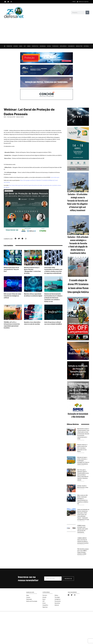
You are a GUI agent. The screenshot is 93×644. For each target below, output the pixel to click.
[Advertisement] (46, 29)
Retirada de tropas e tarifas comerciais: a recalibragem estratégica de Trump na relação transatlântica (83, 461)
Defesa (49, 46)
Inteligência (63, 46)
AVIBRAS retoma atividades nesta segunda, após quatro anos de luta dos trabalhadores (83, 529)
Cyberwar (18, 117)
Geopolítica (35, 46)
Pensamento (71, 46)
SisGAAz (22, 117)
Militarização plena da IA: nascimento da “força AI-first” (12, 269)
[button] (16, 239)
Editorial (86, 46)
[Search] (87, 12)
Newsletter (79, 46)
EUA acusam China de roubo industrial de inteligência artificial (12, 296)
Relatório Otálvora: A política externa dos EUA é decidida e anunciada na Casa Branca (82, 448)
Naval (21, 46)
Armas (29, 46)
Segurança (43, 46)
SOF (25, 46)
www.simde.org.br (55, 177)
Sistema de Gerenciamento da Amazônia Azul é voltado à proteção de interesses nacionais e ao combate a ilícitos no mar (53, 298)
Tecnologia (55, 46)
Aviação (16, 46)
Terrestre (9, 46)
